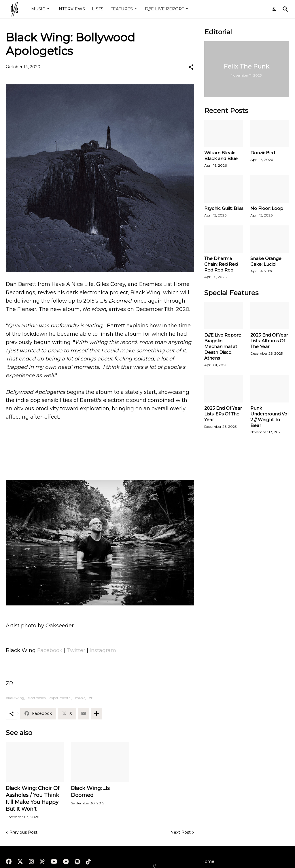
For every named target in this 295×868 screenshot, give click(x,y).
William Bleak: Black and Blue (221, 156)
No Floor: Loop (267, 208)
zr (91, 698)
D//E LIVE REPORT (164, 9)
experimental (60, 698)
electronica (37, 698)
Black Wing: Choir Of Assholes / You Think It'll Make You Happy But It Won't (33, 799)
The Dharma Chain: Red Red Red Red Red (221, 264)
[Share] (191, 67)
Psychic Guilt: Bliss (224, 208)
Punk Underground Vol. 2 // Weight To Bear (270, 417)
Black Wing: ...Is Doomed (90, 792)
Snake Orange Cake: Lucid (266, 261)
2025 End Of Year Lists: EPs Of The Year (223, 414)
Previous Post (23, 832)
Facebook (51, 650)
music (80, 698)
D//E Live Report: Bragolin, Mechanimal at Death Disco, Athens (223, 346)
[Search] (284, 9)
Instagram (103, 650)
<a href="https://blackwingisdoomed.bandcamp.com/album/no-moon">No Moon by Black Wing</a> (100, 447)
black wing (15, 698)
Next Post (180, 832)
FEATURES (122, 9)
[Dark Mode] (275, 9)
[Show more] (97, 714)
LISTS (98, 9)
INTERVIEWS (71, 9)
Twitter (77, 650)
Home (208, 861)
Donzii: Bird (263, 153)
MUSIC (38, 9)
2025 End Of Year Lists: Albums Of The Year (269, 341)
